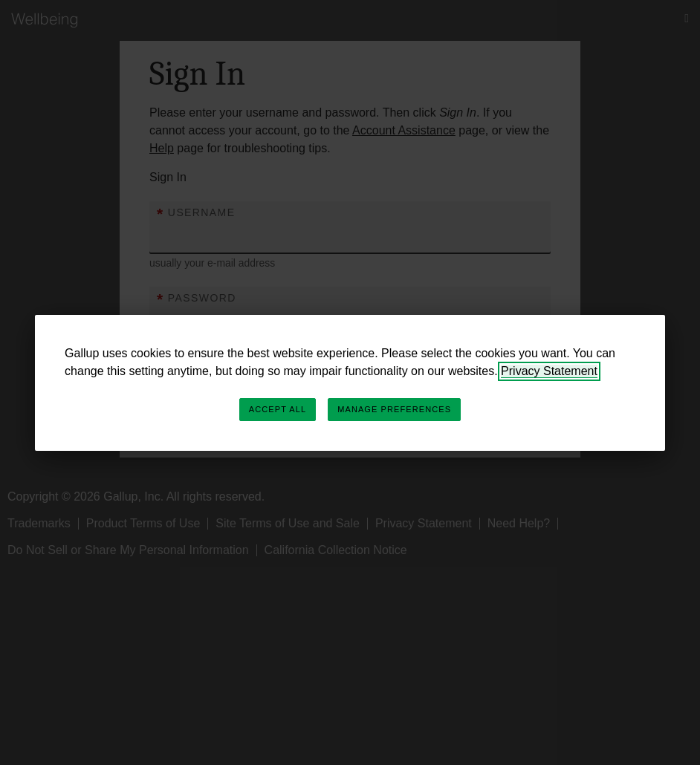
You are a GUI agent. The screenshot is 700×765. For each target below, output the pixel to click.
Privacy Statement (549, 371)
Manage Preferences (394, 409)
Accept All (278, 409)
